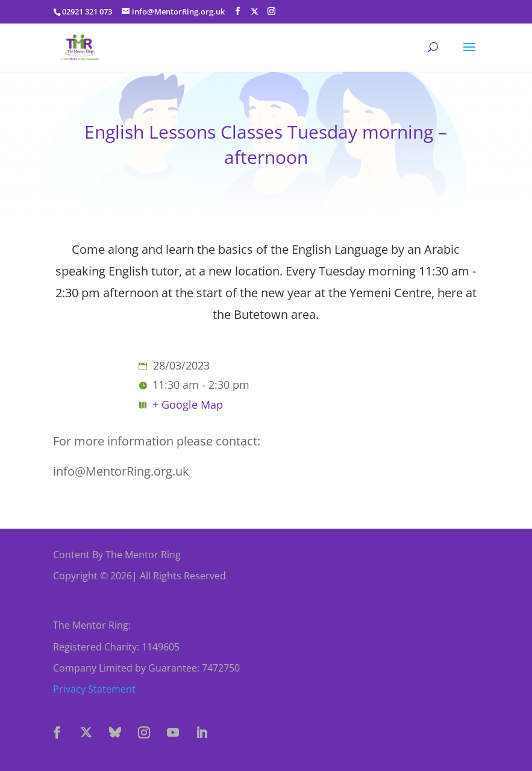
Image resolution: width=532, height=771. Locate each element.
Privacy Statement (94, 689)
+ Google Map (188, 404)
